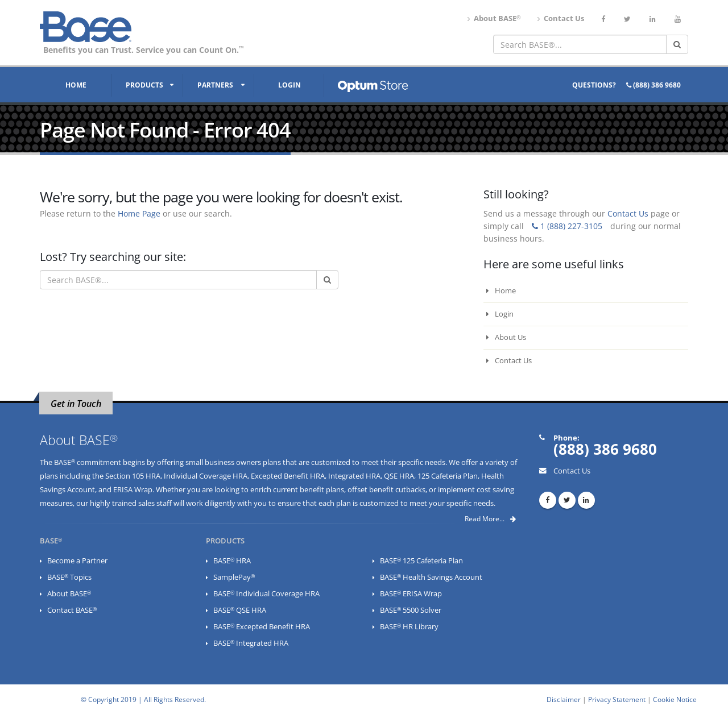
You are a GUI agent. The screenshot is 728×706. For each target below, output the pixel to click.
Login (289, 85)
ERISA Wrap (133, 490)
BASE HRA (232, 561)
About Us (506, 337)
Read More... (490, 519)
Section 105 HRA (133, 476)
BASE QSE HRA (240, 610)
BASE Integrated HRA (251, 643)
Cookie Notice (675, 699)
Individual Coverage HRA (206, 476)
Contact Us (561, 18)
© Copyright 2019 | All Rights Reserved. (143, 699)
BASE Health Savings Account (431, 577)
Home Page (139, 213)
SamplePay (234, 577)
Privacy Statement (617, 699)
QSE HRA (399, 476)
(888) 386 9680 (653, 85)
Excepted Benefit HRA (288, 476)
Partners (215, 85)
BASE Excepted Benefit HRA (262, 627)
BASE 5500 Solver (411, 610)
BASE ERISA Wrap (411, 594)
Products (144, 85)
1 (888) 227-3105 (567, 226)
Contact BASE (72, 610)
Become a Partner (77, 561)
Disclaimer (564, 699)
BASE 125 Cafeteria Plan (421, 561)
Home (76, 85)
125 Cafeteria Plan (448, 476)
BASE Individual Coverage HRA (266, 594)
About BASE (494, 18)
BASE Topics (69, 577)
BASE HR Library (409, 627)
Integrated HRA (354, 476)
